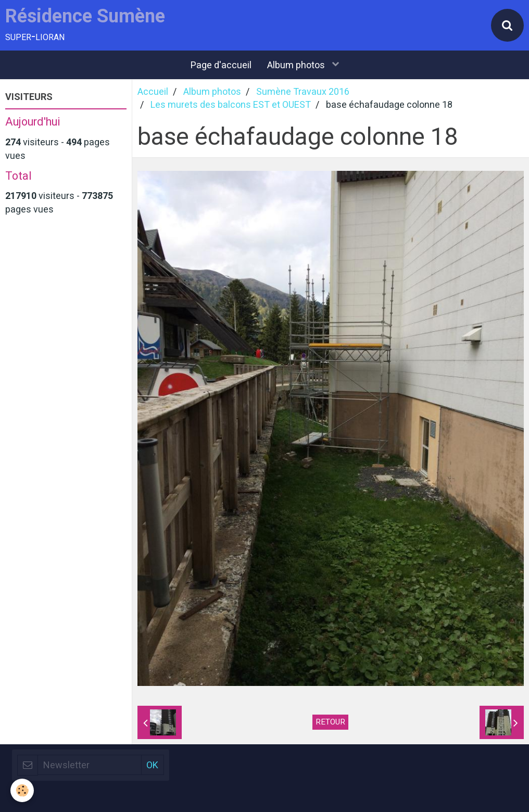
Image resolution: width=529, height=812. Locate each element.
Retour (330, 722)
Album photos (297, 65)
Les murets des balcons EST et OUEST (231, 104)
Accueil (153, 91)
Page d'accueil (221, 65)
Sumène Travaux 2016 (303, 91)
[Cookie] (22, 790)
